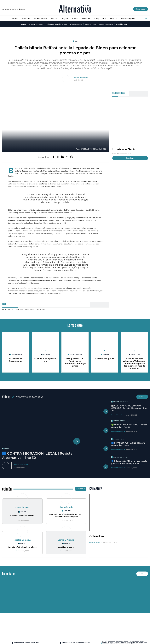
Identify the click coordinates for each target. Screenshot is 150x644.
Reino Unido (29, 309)
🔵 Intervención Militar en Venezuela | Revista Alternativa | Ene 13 (129, 462)
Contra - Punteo (119, 421)
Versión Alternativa (121, 402)
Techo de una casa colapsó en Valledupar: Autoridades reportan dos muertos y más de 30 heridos (134, 364)
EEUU (4, 309)
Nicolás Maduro (76, 24)
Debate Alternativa (106, 24)
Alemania (67, 511)
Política (15, 18)
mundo (7, 448)
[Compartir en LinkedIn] (63, 157)
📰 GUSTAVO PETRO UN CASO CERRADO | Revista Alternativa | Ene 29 (129, 408)
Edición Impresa (128, 18)
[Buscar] (146, 19)
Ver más (142, 397)
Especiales (9, 573)
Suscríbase (141, 9)
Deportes (86, 18)
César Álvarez (22, 508)
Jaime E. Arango (66, 540)
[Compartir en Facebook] (54, 157)
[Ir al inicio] (75, 9)
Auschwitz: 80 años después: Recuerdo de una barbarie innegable (66, 515)
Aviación (46, 355)
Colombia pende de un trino (22, 516)
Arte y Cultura (100, 18)
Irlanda (11, 309)
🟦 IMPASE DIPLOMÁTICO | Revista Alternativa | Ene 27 (128, 444)
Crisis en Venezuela (36, 24)
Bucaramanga (17, 355)
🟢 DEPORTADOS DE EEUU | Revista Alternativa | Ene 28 (129, 426)
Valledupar (135, 355)
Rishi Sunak (40, 309)
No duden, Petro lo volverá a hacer (22, 547)
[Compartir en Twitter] (58, 157)
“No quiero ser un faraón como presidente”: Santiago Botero (75, 362)
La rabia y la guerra (105, 359)
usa (76, 41)
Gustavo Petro (90, 24)
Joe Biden (19, 309)
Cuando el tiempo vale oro (45, 360)
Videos (6, 397)
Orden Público (41, 18)
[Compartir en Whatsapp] (72, 157)
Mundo (75, 18)
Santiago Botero (76, 355)
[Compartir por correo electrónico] (67, 157)
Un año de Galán (124, 149)
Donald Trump (122, 24)
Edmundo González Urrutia (57, 24)
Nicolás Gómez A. (22, 540)
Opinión (114, 18)
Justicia (54, 18)
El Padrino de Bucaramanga (16, 360)
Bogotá (65, 18)
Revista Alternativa (81, 77)
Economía (26, 18)
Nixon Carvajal (66, 507)
